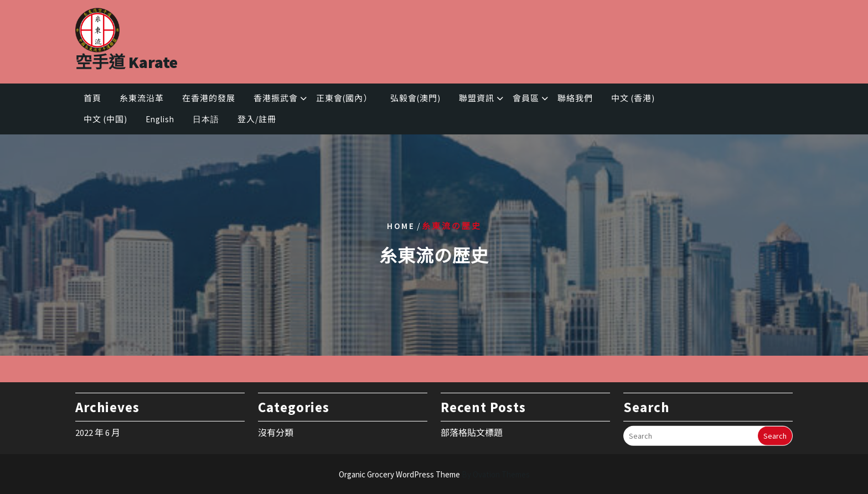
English (160, 121)
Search (775, 434)
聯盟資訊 (477, 99)
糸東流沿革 (142, 99)
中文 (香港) (633, 99)
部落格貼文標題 (472, 430)
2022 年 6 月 (98, 430)
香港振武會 (276, 99)
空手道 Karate (126, 60)
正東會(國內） (344, 99)
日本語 (206, 121)
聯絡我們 (575, 99)
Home (401, 225)
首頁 (92, 99)
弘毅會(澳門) (415, 99)
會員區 (526, 99)
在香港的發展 (209, 99)
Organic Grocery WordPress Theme (434, 474)
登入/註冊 (257, 121)
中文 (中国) (105, 121)
